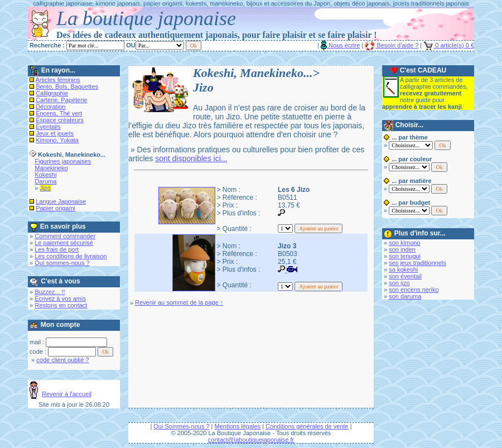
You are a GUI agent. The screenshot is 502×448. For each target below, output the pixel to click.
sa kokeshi (403, 269)
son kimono (404, 243)
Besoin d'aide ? (392, 45)
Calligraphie (52, 93)
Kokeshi (45, 175)
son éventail (405, 276)
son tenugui (405, 256)
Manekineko (51, 168)
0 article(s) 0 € (449, 45)
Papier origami (55, 208)
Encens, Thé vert (59, 113)
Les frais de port (57, 249)
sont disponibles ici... (191, 158)
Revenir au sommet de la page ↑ (179, 302)
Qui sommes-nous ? (62, 263)
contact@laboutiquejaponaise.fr (251, 440)
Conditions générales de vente (307, 426)
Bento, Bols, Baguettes (67, 86)
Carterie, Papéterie (61, 100)
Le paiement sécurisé (64, 243)
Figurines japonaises (63, 161)
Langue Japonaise (61, 201)
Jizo (45, 188)
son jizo (399, 283)
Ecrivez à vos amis (60, 298)
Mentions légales (238, 426)
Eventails (48, 127)
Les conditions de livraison (71, 256)
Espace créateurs (60, 120)
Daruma (45, 181)
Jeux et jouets (55, 133)
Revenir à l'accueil (67, 394)
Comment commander (65, 236)
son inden (402, 249)
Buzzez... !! (50, 292)
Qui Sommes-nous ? (181, 426)
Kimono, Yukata (57, 140)
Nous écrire (340, 45)
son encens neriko (414, 290)
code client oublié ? (62, 360)
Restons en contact (61, 305)
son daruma (405, 296)
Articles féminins (58, 80)
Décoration (50, 107)
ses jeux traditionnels (417, 263)
